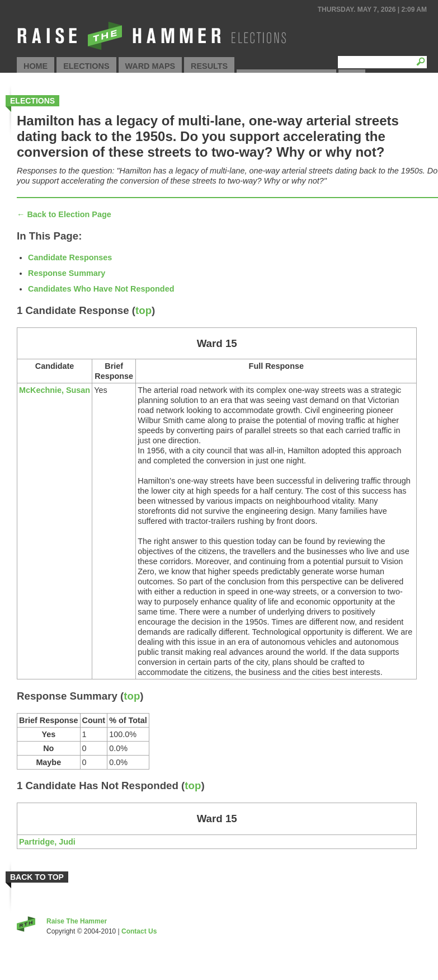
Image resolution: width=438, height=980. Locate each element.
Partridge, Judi (47, 842)
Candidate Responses (70, 257)
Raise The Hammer (77, 921)
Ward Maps (150, 66)
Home (36, 66)
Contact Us (139, 931)
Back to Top (37, 877)
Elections (86, 66)
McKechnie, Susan (55, 390)
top (143, 310)
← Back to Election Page (64, 214)
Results (209, 66)
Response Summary (67, 273)
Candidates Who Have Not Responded (101, 289)
